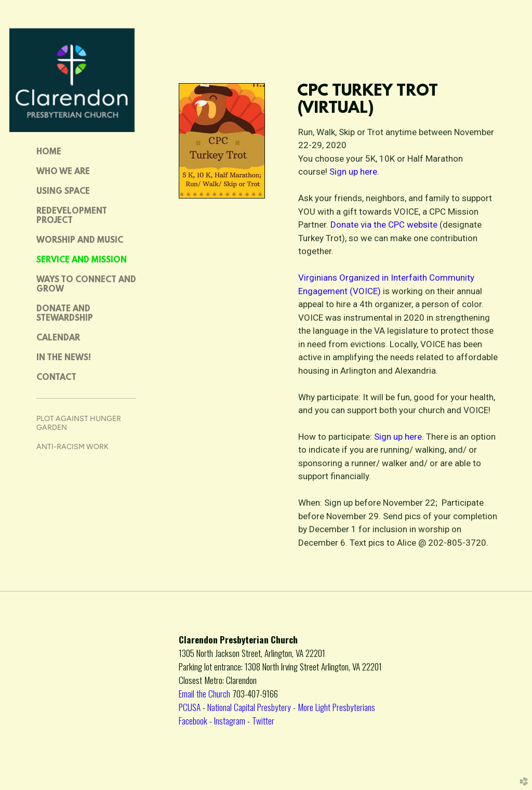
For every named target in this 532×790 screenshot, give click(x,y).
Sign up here (353, 172)
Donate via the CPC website (385, 225)
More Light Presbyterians (336, 707)
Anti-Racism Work (72, 447)
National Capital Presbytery (249, 707)
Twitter (263, 720)
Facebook (193, 720)
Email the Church (205, 693)
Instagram (230, 720)
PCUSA (190, 707)
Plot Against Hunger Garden (79, 423)
